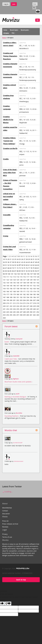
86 (13, 271)
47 (34, 262)
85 (11, 271)
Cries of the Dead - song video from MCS (10, 173)
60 (27, 265)
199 (8, 300)
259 (24, 315)
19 (6, 259)
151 (31, 286)
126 (21, 280)
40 (18, 262)
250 (31, 312)
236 (21, 309)
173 (31, 291)
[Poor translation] (8, 604)
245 (14, 312)
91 (24, 271)
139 (28, 283)
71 (15, 268)
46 (31, 262)
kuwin (7, 342)
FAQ (13, 33)
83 (6, 271)
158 (18, 289)
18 (4, 259)
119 (34, 277)
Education (6, 514)
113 (14, 277)
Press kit (5, 521)
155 (8, 289)
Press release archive (10, 524)
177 (8, 294)
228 (31, 306)
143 (4, 286)
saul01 (18, 394)
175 (38, 291)
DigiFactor (16, 379)
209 (4, 303)
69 (11, 268)
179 (14, 294)
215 (24, 303)
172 (28, 291)
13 (29, 256)
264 (4, 318)
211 (11, 303)
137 (21, 283)
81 (38, 268)
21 (11, 259)
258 (21, 315)
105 (25, 274)
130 (34, 280)
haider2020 (16, 356)
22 (13, 259)
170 (21, 291)
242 (4, 312)
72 (18, 268)
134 (11, 283)
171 (24, 291)
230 (38, 306)
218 (34, 303)
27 (24, 259)
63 (34, 265)
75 (24, 268)
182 (24, 294)
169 (18, 291)
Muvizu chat (11, 430)
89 (20, 271)
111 (8, 277)
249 (28, 312)
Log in (6, 4)
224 (18, 306)
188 (8, 297)
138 (24, 283)
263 (38, 315)
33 (38, 259)
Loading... (7, 492)
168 (14, 291)
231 (4, 309)
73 (20, 268)
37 (11, 262)
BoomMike (19, 413)
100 (9, 274)
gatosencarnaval (26, 242)
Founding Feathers (12, 416)
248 (24, 312)
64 (36, 265)
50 (4, 265)
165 (4, 291)
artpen (22, 154)
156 (11, 289)
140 (31, 283)
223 (14, 306)
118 (31, 277)
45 (29, 262)
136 (18, 283)
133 (8, 283)
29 (29, 259)
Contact (5, 511)
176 (4, 294)
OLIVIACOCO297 (18, 443)
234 (14, 309)
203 (21, 300)
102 (15, 274)
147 (18, 286)
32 (36, 259)
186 (38, 294)
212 (14, 303)
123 (11, 280)
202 (18, 300)
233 (11, 309)
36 (8, 262)
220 (4, 306)
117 (28, 277)
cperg (22, 200)
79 (34, 268)
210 (8, 303)
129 (31, 280)
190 (14, 297)
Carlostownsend (18, 461)
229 (34, 306)
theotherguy (24, 101)
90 (22, 271)
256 (14, 315)
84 (8, 271)
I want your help (11, 359)
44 (27, 262)
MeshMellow (7, 508)
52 (8, 265)
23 (15, 259)
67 (6, 268)
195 (31, 297)
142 (38, 283)
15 (33, 256)
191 (18, 297)
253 (4, 315)
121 (4, 280)
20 (8, 259)
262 (34, 315)
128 (28, 280)
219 (38, 303)
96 (36, 271)
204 (24, 300)
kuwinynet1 (19, 339)
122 (8, 280)
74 (22, 268)
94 (31, 271)
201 (14, 300)
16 (36, 256)
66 (4, 268)
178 (11, 294)
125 (18, 280)
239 (31, 309)
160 (24, 289)
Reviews (5, 527)
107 (31, 274)
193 (24, 297)
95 (34, 271)
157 (14, 289)
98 (4, 274)
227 (28, 306)
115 (21, 277)
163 (34, 289)
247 (21, 312)
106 (28, 274)
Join (14, 4)
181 (21, 294)
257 (18, 315)
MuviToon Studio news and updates (18, 382)
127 (24, 280)
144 (8, 286)
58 (22, 265)
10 (22, 256)
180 (18, 294)
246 (18, 312)
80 (36, 268)
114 (18, 277)
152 (34, 286)
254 (8, 315)
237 (24, 309)
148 (21, 286)
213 (18, 303)
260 (28, 315)
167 (11, 291)
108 (34, 274)
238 (28, 309)
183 (28, 294)
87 (15, 271)
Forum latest (11, 326)
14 (31, 256)
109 (38, 274)
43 (24, 262)
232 (8, 309)
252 (38, 312)
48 (36, 262)
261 (31, 315)
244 (11, 312)
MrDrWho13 (24, 48)
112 (11, 277)
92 (27, 271)
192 (21, 297)
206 (31, 300)
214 (21, 303)
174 (34, 291)
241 (38, 309)
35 (6, 262)
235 (18, 309)
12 (26, 256)
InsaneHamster (25, 252)
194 (28, 297)
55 (15, 265)
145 (11, 286)
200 (11, 300)
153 (38, 286)
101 (12, 274)
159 (21, 289)
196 (34, 297)
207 (34, 300)
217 (31, 303)
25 (20, 259)
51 (6, 265)
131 (38, 280)
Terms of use (7, 537)
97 (38, 271)
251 (34, 312)
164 (38, 289)
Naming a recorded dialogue (16, 397)
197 (38, 297)
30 (31, 259)
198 (4, 300)
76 (27, 268)
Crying (6, 236)
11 (24, 256)
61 (29, 265)
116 (24, 277)
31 (34, 259)
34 (4, 262)
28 (27, 259)
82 (4, 271)
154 (4, 289)
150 (28, 286)
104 (22, 274)
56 (18, 265)
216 (28, 303)
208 (38, 300)
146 (14, 286)
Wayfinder (23, 123)
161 (28, 289)
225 (21, 306)
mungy (22, 144)
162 (31, 289)
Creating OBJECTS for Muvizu (8, 120)
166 (8, 291)
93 (29, 271)
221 (8, 306)
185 (34, 294)
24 (18, 259)
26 (22, 259)
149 (24, 286)
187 (4, 297)
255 (11, 315)
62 (31, 265)
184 (31, 294)
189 (11, 297)
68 (8, 268)
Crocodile (7, 215)
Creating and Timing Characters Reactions (10, 56)
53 (11, 265)
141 (34, 283)
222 (11, 306)
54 (13, 265)
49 (38, 262)
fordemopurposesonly (28, 70)
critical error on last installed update (9, 197)
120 (38, 277)
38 (13, 262)
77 (29, 268)
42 (22, 262)
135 (14, 283)
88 (18, 271)
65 (38, 265)
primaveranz (24, 112)
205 (28, 300)
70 (13, 268)
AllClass (22, 210)
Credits (6, 159)
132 (4, 283)
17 (38, 256)
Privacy (5, 534)
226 (24, 306)
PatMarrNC (24, 59)
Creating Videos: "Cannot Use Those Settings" (10, 141)
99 (6, 274)
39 (15, 262)
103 (18, 274)
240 (34, 309)
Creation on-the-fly (10, 148)
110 (4, 277)
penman (23, 176)
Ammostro (23, 91)
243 (8, 312)
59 (24, 265)
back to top (21, 580)
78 (31, 268)
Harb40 (22, 186)
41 (20, 262)
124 (14, 280)
